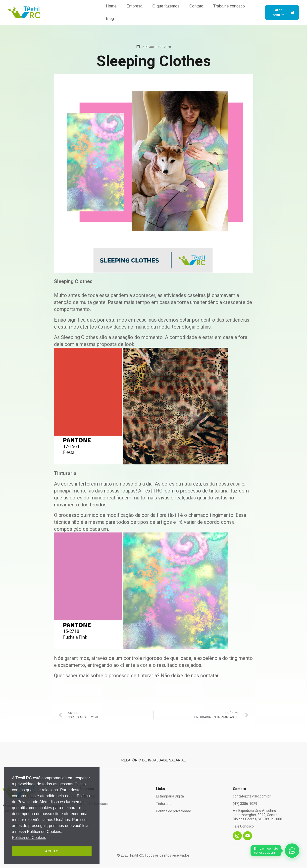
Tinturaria (164, 804)
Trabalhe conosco (229, 6)
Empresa (135, 6)
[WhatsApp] (275, 852)
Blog (110, 19)
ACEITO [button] (52, 851)
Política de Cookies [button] (29, 838)
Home (111, 6)
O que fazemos (166, 6)
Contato (196, 6)
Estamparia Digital (170, 796)
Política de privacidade (174, 811)
